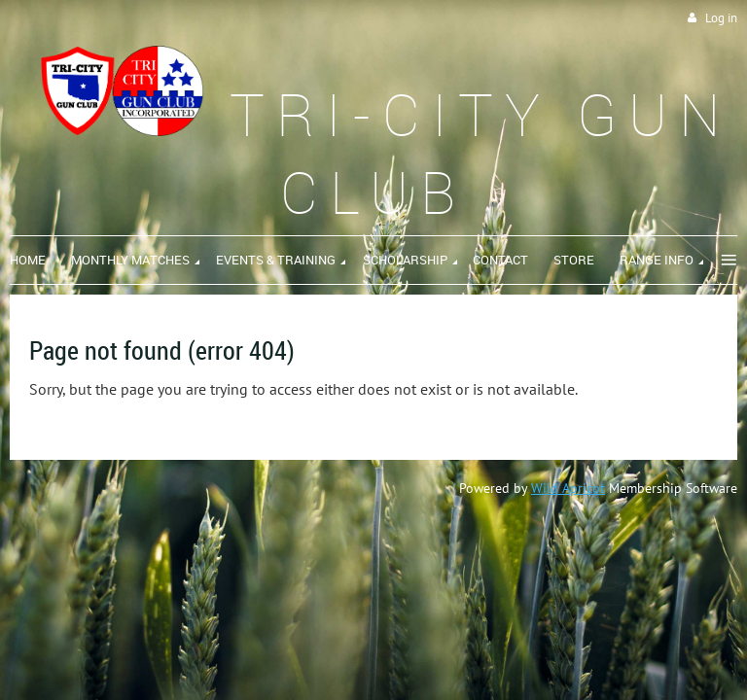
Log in (721, 18)
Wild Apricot (568, 488)
